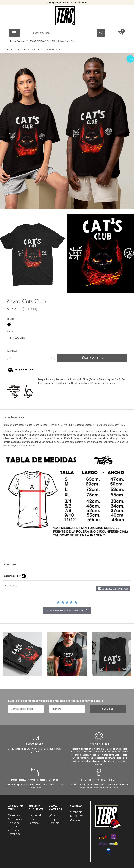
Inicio (13, 41)
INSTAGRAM (76, 814)
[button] (113, 587)
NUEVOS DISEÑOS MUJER (41, 41)
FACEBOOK (76, 810)
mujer (21, 41)
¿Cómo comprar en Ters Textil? (56, 817)
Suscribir (108, 707)
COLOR (10, 317)
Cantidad (12, 349)
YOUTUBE (75, 818)
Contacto (34, 821)
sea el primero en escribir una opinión (67, 609)
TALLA (10, 330)
